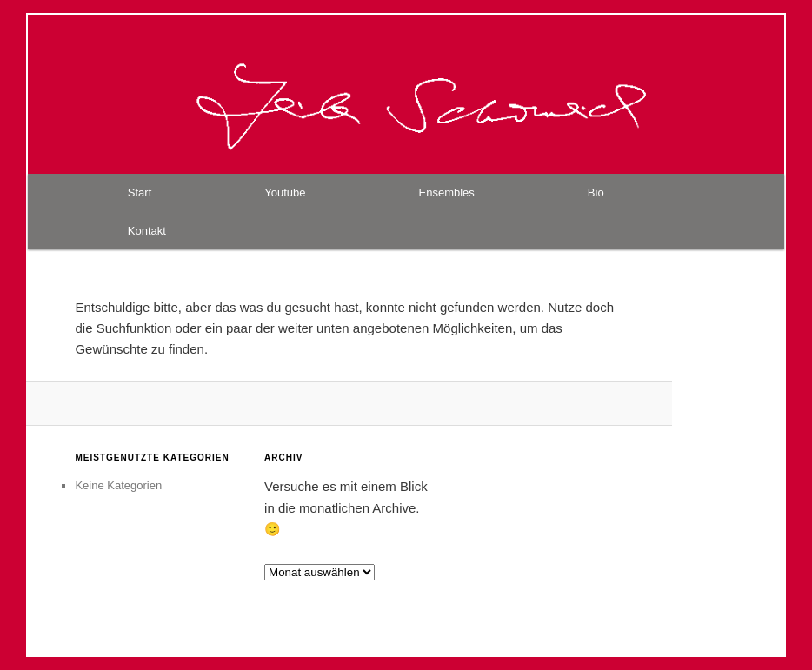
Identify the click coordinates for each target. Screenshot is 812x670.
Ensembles (447, 192)
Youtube (285, 192)
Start (140, 192)
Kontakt (147, 231)
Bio (596, 192)
